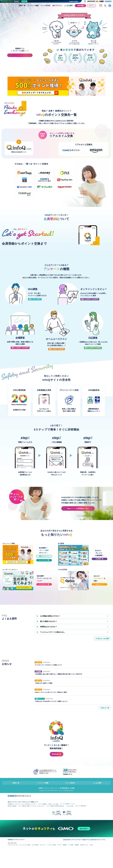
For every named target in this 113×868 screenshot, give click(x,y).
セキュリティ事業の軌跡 (80, 846)
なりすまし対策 (70, 846)
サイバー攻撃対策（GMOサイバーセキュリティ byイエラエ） (32, 846)
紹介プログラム (57, 6)
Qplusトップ (99, 622)
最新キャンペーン (44, 593)
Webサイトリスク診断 (53, 844)
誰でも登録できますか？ (47, 659)
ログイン (91, 6)
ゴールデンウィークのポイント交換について (50, 704)
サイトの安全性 (46, 6)
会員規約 (40, 828)
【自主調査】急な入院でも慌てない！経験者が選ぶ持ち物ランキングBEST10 (62, 713)
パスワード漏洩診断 (42, 844)
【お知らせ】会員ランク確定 (45, 722)
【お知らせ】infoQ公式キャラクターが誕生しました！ (54, 740)
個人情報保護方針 (65, 828)
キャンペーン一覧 (44, 598)
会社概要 (73, 828)
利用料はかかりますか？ (47, 665)
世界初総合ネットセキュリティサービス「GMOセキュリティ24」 (22, 844)
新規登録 (80, 6)
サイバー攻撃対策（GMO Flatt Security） (56, 846)
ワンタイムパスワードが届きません (51, 670)
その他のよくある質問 (101, 677)
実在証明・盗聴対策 (12, 846)
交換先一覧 (22, 6)
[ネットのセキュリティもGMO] (15, 1)
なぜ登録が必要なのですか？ (48, 653)
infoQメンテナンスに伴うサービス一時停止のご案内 (53, 731)
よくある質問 (68, 6)
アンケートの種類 (33, 6)
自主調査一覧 (99, 596)
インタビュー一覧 (44, 622)
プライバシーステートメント (51, 828)
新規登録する (56, 793)
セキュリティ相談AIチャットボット (68, 844)
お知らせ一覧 (104, 746)
